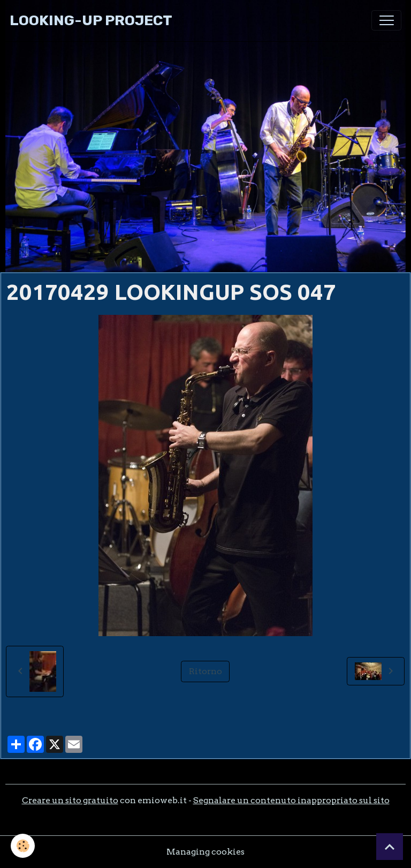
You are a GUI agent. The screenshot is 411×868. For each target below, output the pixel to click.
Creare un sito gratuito (70, 800)
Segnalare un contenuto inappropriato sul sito (291, 800)
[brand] (91, 21)
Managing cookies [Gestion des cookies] (205, 852)
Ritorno (205, 671)
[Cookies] (23, 846)
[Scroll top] (390, 847)
